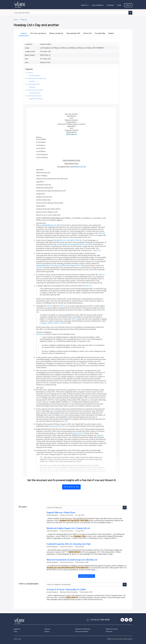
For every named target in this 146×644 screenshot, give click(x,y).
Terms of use (17, 639)
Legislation (17, 629)
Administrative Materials (83, 629)
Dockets (47, 632)
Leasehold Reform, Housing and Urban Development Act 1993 (60, 265)
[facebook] (126, 620)
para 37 (64, 421)
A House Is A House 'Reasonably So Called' (66, 590)
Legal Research (97, 5)
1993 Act (102, 275)
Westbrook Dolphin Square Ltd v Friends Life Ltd (68, 528)
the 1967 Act (63, 426)
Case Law (47, 629)
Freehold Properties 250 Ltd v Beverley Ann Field (69, 544)
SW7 (54, 392)
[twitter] (122, 620)
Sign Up (128, 5)
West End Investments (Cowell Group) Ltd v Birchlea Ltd (72, 560)
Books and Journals (112, 629)
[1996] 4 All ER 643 (60, 323)
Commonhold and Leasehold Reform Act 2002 (74, 244)
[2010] (76, 240)
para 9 (100, 435)
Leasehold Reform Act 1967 (50, 225)
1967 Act (102, 233)
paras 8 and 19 (79, 433)
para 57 (97, 250)
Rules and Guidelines (82, 632)
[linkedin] (130, 620)
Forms (15, 632)
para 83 (53, 411)
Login (119, 5)
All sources (109, 632)
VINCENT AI (85, 5)
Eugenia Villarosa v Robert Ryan (61, 513)
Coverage (110, 5)
